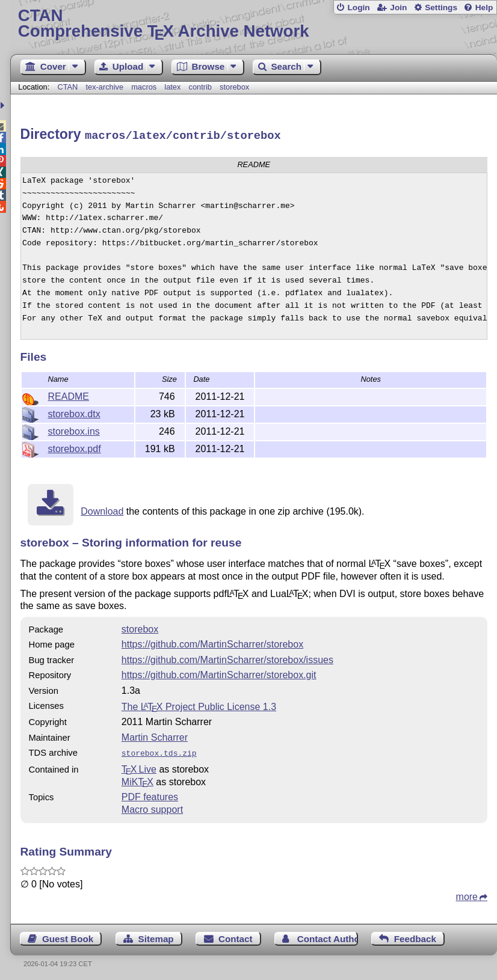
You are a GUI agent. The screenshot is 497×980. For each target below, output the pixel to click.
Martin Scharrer (155, 736)
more (467, 894)
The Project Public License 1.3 (199, 705)
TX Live (139, 766)
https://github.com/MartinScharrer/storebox (212, 642)
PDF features (150, 794)
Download (102, 510)
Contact (236, 936)
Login (358, 8)
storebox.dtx (74, 412)
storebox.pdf (75, 447)
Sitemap (156, 936)
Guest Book (68, 936)
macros (144, 87)
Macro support (152, 807)
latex (172, 87)
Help (484, 8)
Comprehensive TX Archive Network (254, 24)
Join (398, 8)
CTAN (67, 87)
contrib (200, 87)
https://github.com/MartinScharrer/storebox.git (219, 673)
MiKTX (137, 779)
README (69, 395)
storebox (234, 87)
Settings (441, 8)
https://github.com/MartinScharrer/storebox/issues (227, 658)
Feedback (415, 936)
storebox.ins (74, 430)
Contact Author (328, 936)
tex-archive (104, 87)
